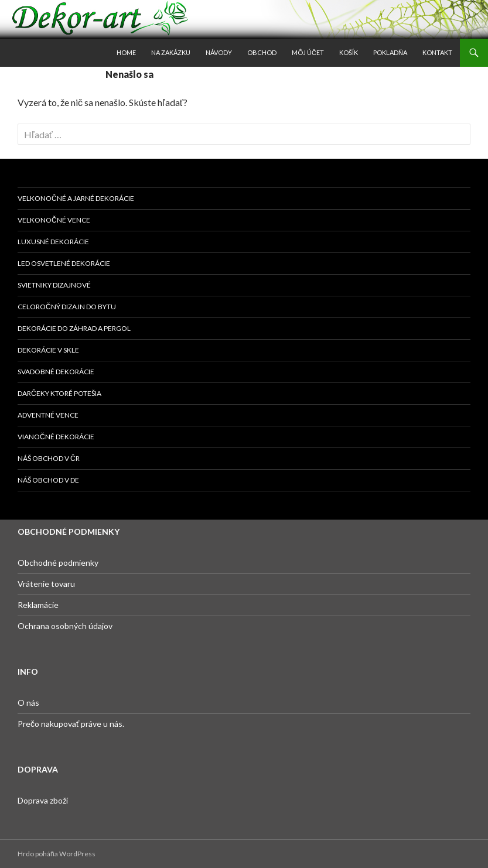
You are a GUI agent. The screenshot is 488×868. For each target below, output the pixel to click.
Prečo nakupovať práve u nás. (71, 724)
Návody (219, 52)
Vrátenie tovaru (46, 584)
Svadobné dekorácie (56, 372)
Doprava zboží (43, 800)
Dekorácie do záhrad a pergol (74, 328)
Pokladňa (390, 52)
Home (126, 52)
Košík (349, 52)
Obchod (262, 52)
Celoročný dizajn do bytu (67, 307)
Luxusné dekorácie (53, 242)
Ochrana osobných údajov (65, 626)
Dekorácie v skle (48, 350)
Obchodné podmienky (58, 563)
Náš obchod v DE (48, 480)
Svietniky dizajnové (54, 285)
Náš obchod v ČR (49, 458)
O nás (28, 703)
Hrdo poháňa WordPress (57, 854)
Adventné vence (48, 415)
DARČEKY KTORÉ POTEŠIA (59, 393)
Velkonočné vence (54, 220)
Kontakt (437, 52)
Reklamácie (38, 605)
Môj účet (308, 52)
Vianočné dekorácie (56, 437)
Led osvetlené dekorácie (64, 263)
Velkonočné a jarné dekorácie (76, 198)
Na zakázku (171, 52)
